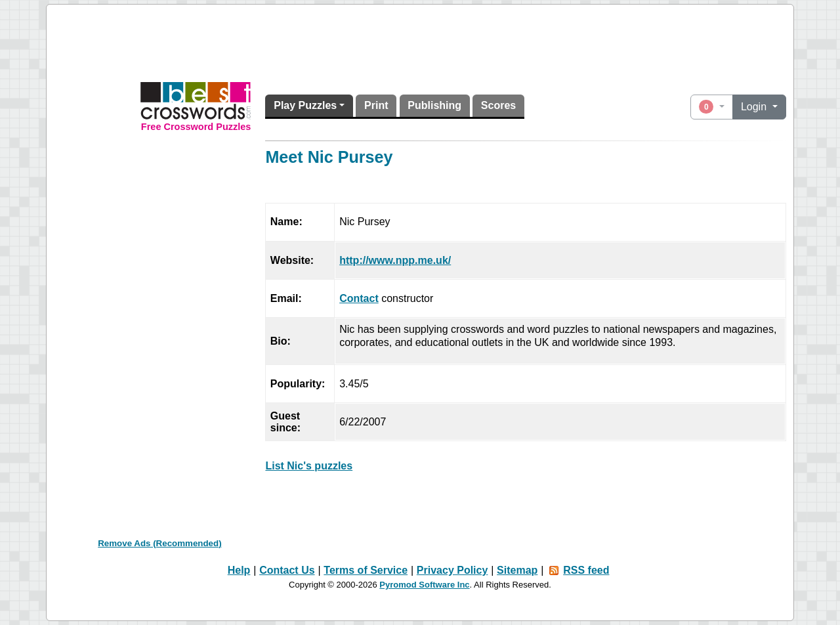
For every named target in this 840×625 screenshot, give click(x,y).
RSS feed (586, 570)
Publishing (434, 105)
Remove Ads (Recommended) (159, 543)
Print (376, 105)
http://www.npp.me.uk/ (395, 260)
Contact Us (287, 570)
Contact (359, 298)
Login (755, 107)
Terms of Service (366, 570)
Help (239, 570)
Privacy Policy (452, 570)
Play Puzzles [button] (305, 105)
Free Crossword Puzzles (196, 127)
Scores (498, 105)
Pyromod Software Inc (424, 585)
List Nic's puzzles (309, 466)
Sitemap (517, 570)
